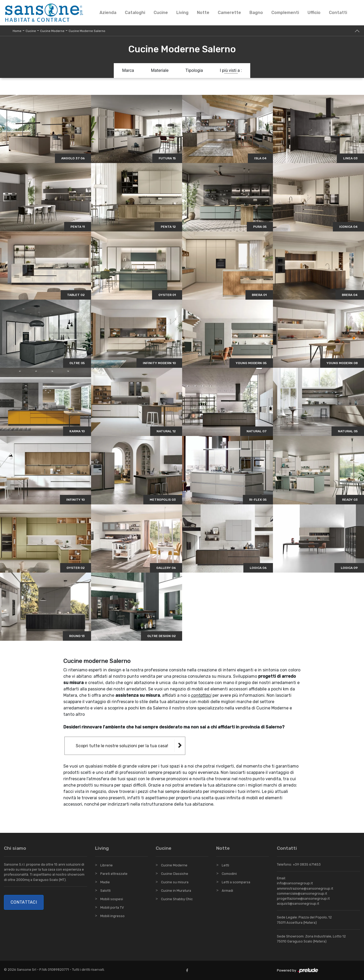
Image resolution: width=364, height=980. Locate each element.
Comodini (229, 874)
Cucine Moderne (52, 31)
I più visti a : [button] (231, 70)
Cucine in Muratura (176, 891)
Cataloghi (135, 13)
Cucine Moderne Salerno (87, 31)
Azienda (108, 13)
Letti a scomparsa (236, 882)
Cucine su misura (175, 882)
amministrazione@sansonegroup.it (305, 888)
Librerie (107, 865)
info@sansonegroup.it (295, 883)
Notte (203, 13)
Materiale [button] (160, 70)
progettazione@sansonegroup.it (303, 898)
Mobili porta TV (112, 907)
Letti (225, 865)
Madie (105, 882)
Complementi (285, 13)
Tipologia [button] (194, 70)
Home (17, 31)
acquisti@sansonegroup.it (298, 904)
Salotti (105, 891)
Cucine (161, 13)
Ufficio (314, 13)
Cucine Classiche (175, 874)
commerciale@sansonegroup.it (302, 893)
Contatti (338, 13)
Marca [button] (128, 70)
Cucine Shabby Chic (177, 899)
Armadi (227, 891)
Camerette (229, 13)
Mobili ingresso (112, 916)
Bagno (256, 13)
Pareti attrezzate (114, 874)
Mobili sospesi (112, 899)
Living (182, 13)
